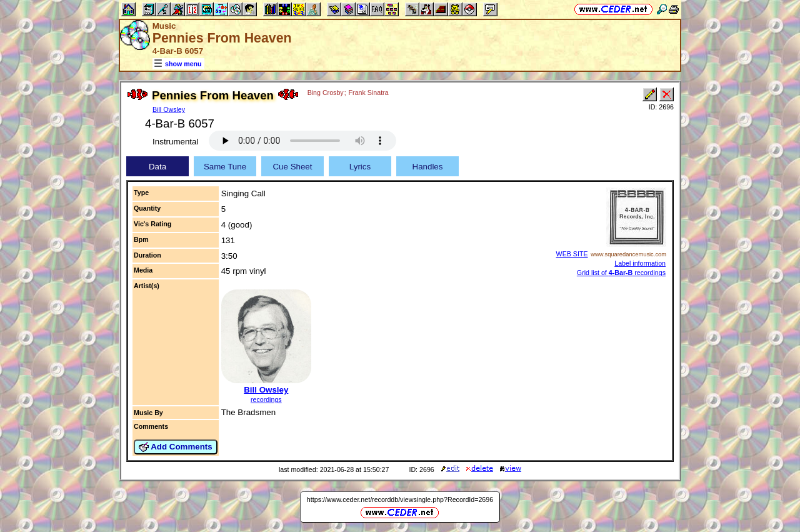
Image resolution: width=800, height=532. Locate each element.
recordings (266, 399)
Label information (640, 263)
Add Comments (176, 447)
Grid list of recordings (621, 273)
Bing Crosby (326, 93)
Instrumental (175, 142)
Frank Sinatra (369, 93)
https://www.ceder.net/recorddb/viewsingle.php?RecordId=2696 (400, 499)
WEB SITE (572, 254)
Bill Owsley (169, 109)
